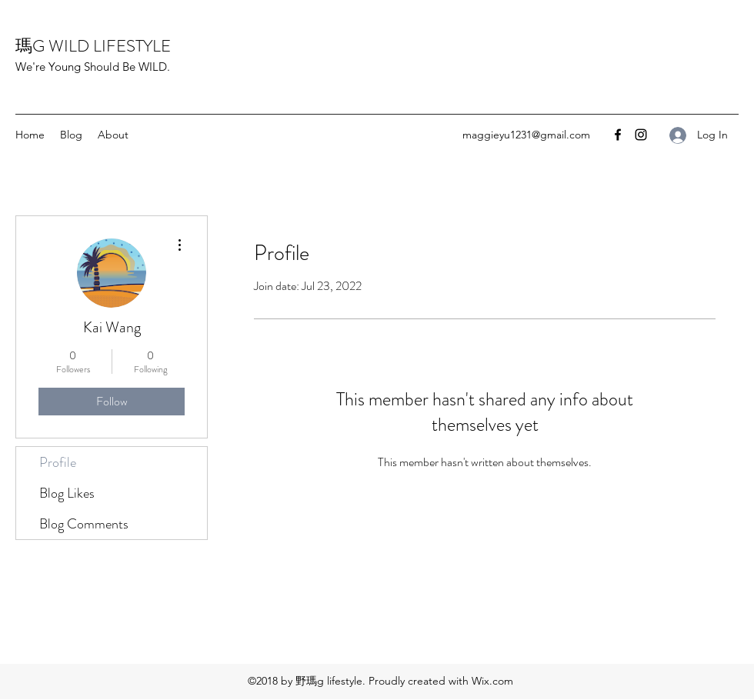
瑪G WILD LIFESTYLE (93, 46)
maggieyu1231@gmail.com (526, 135)
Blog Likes (67, 493)
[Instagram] (641, 135)
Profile (58, 462)
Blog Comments (84, 524)
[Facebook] (618, 135)
